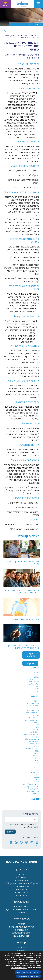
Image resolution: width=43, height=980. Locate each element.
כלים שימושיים (34, 682)
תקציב (37, 751)
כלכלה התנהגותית (33, 741)
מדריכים (37, 675)
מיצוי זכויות (35, 729)
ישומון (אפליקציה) (21, 953)
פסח (38, 779)
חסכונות (37, 768)
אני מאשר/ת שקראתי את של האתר (24, 826)
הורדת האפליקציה (27, 977)
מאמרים (37, 672)
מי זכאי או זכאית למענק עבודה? (26, 619)
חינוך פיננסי (35, 737)
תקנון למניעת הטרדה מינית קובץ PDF (21, 883)
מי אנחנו (22, 874)
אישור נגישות (21, 895)
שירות (37, 691)
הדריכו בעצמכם (34, 679)
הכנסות (37, 701)
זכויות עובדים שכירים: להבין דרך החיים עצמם (23, 562)
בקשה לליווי (5, 976)
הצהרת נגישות (21, 889)
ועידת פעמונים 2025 (32, 739)
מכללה (16, 976)
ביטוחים (37, 782)
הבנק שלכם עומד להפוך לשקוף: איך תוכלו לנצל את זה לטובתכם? (24, 647)
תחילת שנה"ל (35, 706)
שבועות (37, 746)
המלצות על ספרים (33, 684)
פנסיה (37, 758)
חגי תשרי (36, 753)
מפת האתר (22, 950)
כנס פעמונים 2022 (33, 791)
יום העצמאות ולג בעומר (31, 784)
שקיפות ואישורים (21, 880)
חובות (37, 763)
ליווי (38, 725)
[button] (5, 31)
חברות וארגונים (34, 718)
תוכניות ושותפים (21, 930)
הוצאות (37, 708)
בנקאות (37, 777)
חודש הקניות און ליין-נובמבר (30, 734)
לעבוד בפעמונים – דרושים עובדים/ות (21, 910)
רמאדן (37, 727)
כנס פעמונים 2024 (33, 711)
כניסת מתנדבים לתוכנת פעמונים (21, 956)
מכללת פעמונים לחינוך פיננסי (21, 927)
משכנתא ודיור (35, 715)
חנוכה (37, 760)
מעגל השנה (35, 772)
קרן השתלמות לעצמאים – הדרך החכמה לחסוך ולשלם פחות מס (22, 591)
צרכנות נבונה (35, 744)
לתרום (5, 5)
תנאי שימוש (22, 947)
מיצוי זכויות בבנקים (22, 936)
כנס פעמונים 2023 (33, 703)
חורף (38, 765)
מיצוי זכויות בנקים (33, 787)
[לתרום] (5, 3)
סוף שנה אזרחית (34, 789)
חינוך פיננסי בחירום (33, 748)
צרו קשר (21, 912)
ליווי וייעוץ (21, 924)
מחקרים (37, 686)
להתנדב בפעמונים (21, 907)
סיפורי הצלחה (21, 877)
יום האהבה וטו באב (33, 713)
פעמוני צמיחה (35, 732)
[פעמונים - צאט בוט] (37, 974)
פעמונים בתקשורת (22, 886)
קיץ (38, 770)
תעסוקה (37, 722)
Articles (37, 689)
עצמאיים (36, 756)
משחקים (37, 677)
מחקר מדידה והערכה (21, 933)
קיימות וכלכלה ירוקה (32, 720)
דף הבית (36, 35)
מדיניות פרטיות (22, 892)
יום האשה (36, 794)
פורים (38, 775)
